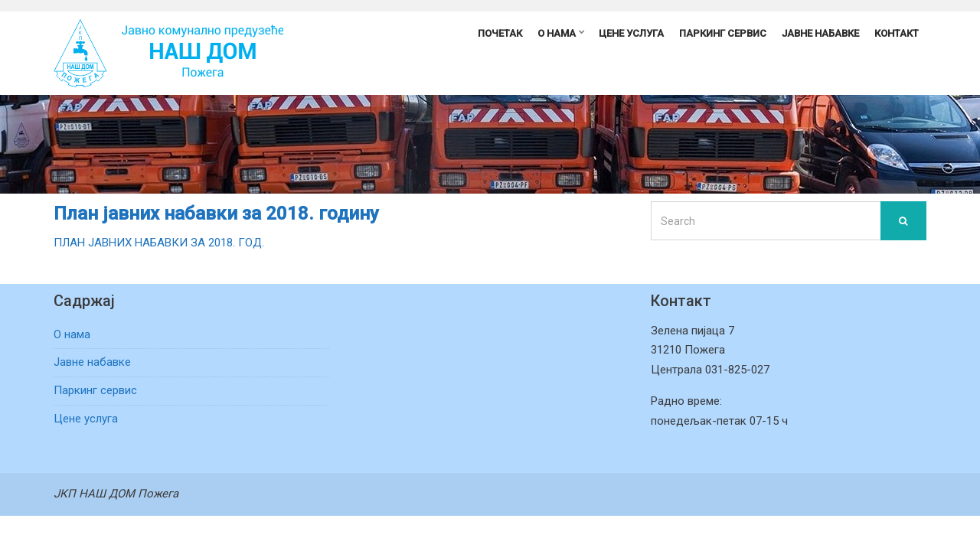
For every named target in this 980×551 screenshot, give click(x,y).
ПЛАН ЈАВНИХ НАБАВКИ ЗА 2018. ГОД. (159, 243)
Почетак (500, 33)
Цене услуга (631, 33)
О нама (557, 33)
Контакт (897, 33)
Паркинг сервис (723, 33)
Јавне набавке (820, 33)
